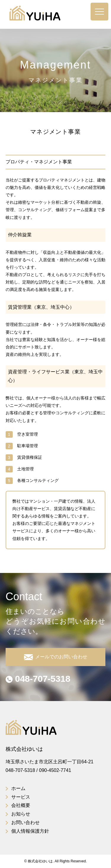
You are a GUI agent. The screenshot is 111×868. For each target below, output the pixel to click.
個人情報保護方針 (30, 831)
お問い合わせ (25, 822)
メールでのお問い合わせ (56, 657)
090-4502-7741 (55, 770)
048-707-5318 (38, 679)
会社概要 (21, 805)
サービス (21, 797)
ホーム (18, 788)
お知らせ (21, 814)
